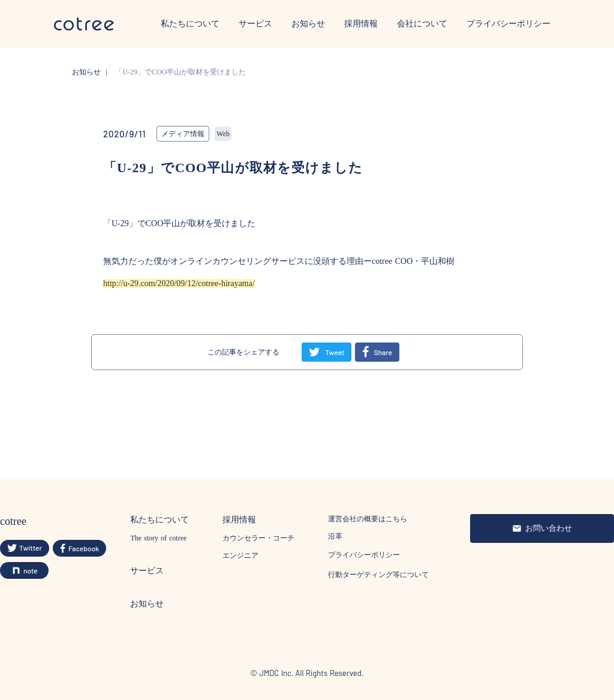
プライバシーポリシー (508, 24)
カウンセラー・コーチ (258, 538)
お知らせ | (92, 72)
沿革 (335, 536)
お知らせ (308, 24)
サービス (255, 24)
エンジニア (240, 555)
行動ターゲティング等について (378, 575)
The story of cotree (158, 538)
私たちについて (190, 24)
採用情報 (361, 24)
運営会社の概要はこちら (368, 519)
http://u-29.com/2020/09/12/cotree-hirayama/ (179, 283)
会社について (422, 24)
